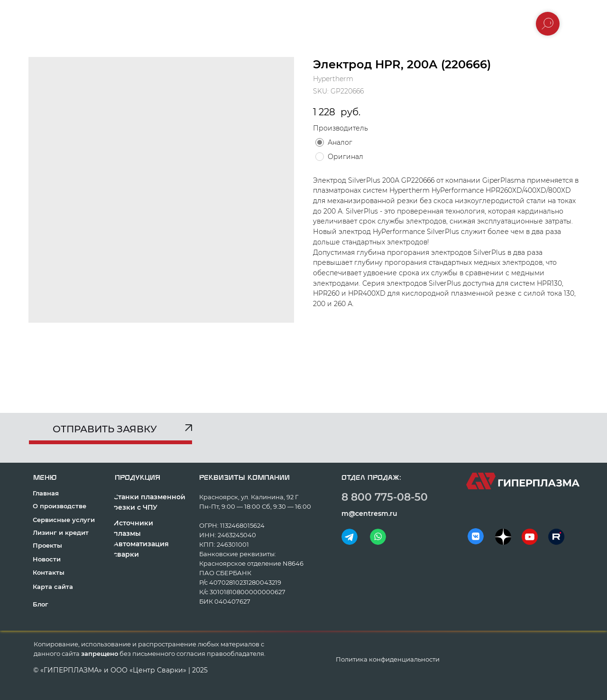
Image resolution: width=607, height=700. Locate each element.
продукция (138, 478)
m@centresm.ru (369, 513)
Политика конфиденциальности (388, 659)
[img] (349, 537)
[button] (110, 433)
